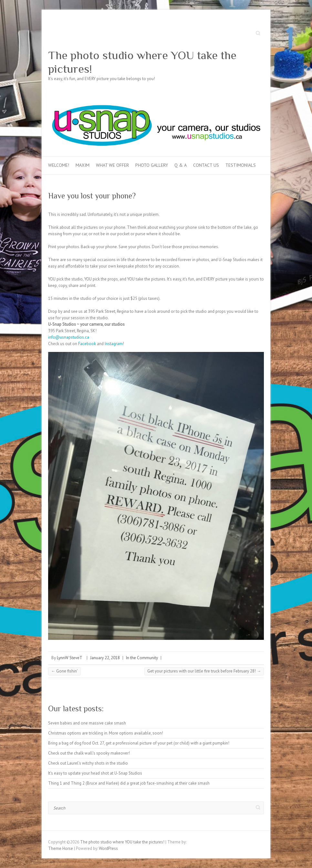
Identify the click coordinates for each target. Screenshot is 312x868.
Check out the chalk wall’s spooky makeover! (89, 753)
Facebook (87, 344)
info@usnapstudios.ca (69, 337)
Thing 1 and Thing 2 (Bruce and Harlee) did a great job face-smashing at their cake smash (129, 783)
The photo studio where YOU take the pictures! (142, 62)
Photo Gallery (152, 165)
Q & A (181, 165)
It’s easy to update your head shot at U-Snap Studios (95, 773)
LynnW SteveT (70, 658)
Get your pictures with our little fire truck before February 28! (204, 671)
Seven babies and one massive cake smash (87, 723)
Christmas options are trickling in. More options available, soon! (106, 733)
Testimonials (241, 165)
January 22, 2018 (105, 658)
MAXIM (83, 165)
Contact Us (206, 165)
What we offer (112, 165)
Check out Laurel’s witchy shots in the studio (88, 763)
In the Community (142, 658)
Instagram (114, 344)
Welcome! (59, 165)
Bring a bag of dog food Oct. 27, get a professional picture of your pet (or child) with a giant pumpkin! (139, 743)
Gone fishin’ (64, 671)
